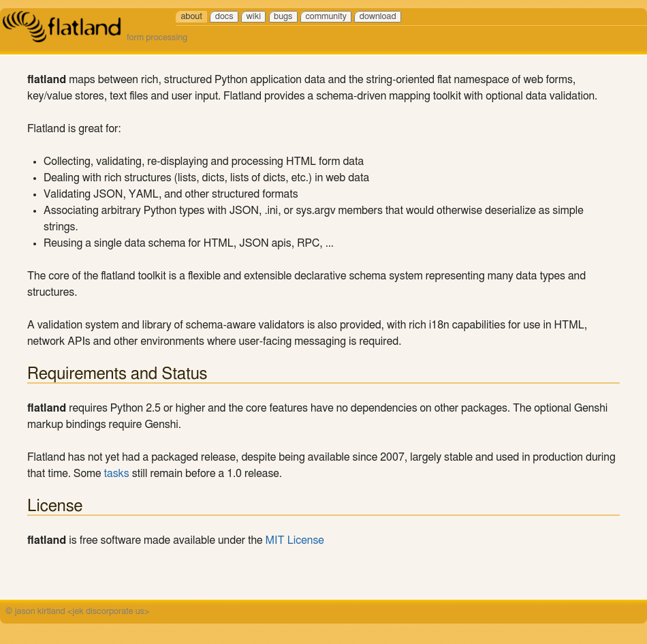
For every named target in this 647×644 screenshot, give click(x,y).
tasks (117, 474)
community (326, 17)
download (378, 17)
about (191, 17)
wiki (254, 17)
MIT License (295, 540)
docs (224, 17)
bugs (283, 17)
